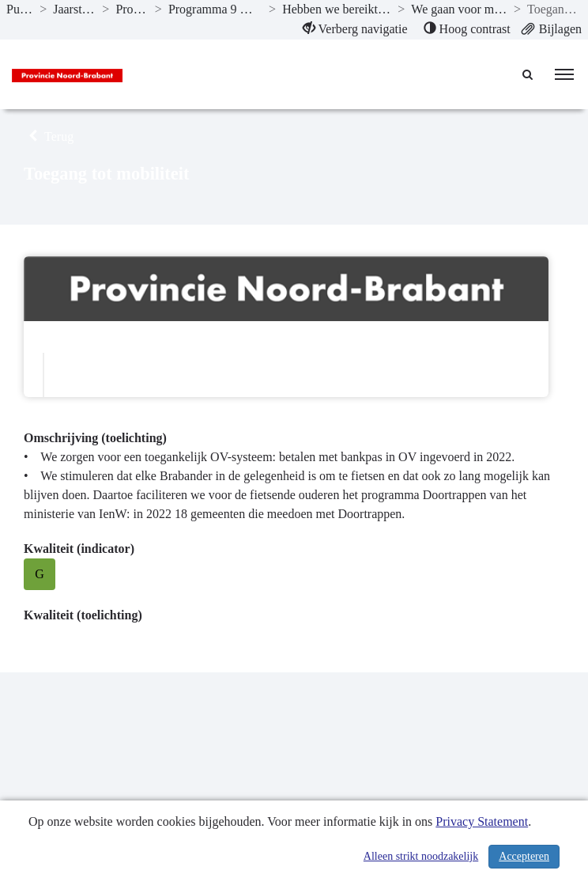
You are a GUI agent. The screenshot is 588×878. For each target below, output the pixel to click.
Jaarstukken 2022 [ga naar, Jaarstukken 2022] (74, 9)
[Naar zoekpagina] (529, 74)
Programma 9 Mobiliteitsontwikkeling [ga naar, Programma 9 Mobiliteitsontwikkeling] (215, 9)
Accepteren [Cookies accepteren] (524, 856)
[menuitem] (355, 29)
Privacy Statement (482, 821)
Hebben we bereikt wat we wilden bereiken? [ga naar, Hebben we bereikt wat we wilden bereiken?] (337, 9)
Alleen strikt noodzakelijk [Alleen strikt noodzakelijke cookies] (421, 856)
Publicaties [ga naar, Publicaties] (20, 9)
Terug (49, 136)
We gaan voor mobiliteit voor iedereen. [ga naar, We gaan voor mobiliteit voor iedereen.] (459, 9)
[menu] (564, 74)
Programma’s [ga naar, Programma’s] (132, 9)
